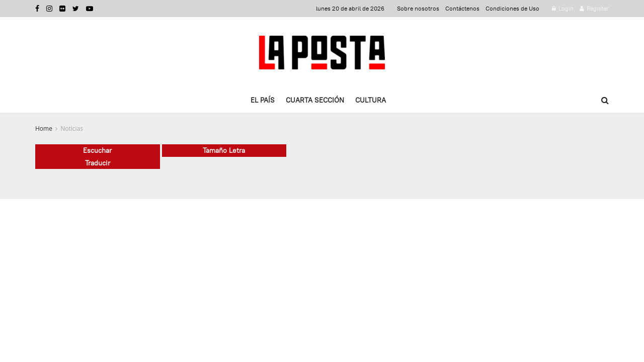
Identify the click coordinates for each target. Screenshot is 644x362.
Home (44, 128)
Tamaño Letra (224, 150)
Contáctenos (462, 8)
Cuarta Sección (315, 100)
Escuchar (97, 150)
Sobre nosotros (418, 8)
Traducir (98, 163)
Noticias (72, 128)
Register (594, 8)
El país (263, 100)
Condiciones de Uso (512, 8)
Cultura (371, 100)
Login (563, 8)
